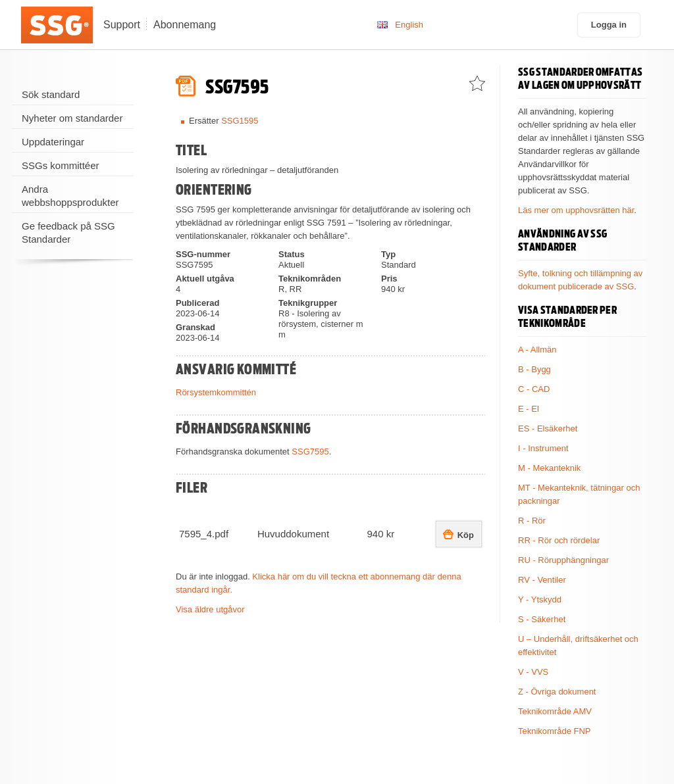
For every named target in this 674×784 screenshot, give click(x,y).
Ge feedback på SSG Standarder (68, 233)
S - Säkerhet (542, 619)
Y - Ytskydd (540, 600)
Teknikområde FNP (555, 731)
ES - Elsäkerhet (548, 429)
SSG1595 (240, 121)
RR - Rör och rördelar (559, 540)
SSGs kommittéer (61, 165)
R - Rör (532, 521)
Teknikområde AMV (555, 711)
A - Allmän (537, 350)
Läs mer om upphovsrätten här (576, 210)
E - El (529, 409)
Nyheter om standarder (72, 118)
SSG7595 (310, 452)
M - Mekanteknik (549, 468)
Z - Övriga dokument (557, 692)
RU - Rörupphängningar (563, 560)
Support (122, 25)
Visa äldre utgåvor (210, 609)
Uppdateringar (53, 142)
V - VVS (533, 672)
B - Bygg (534, 369)
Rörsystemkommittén (216, 392)
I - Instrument (543, 448)
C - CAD (534, 389)
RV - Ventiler (542, 580)
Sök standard (51, 94)
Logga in (609, 25)
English (409, 25)
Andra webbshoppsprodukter (70, 196)
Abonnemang (185, 25)
